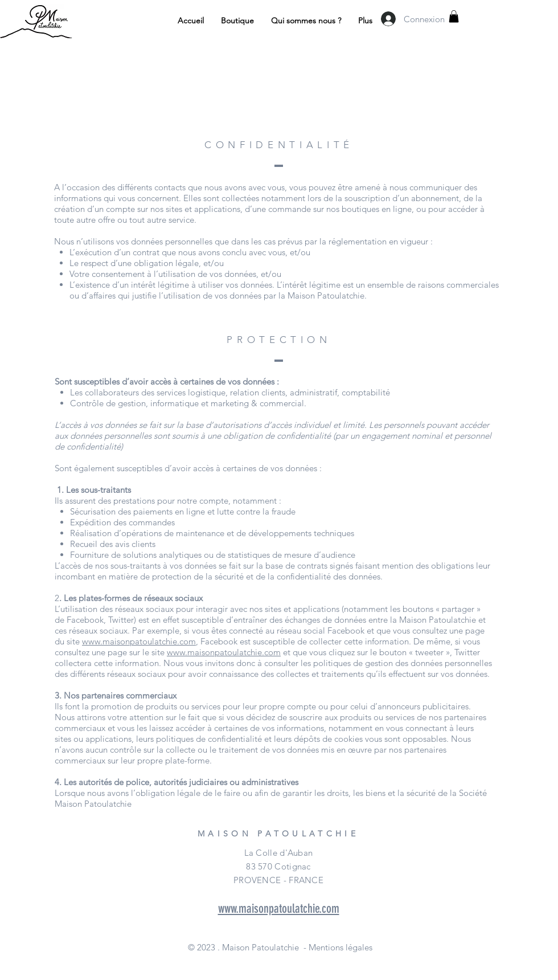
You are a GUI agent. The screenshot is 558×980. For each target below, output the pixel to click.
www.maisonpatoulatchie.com (139, 641)
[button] (454, 17)
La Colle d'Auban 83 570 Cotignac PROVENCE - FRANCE (278, 866)
